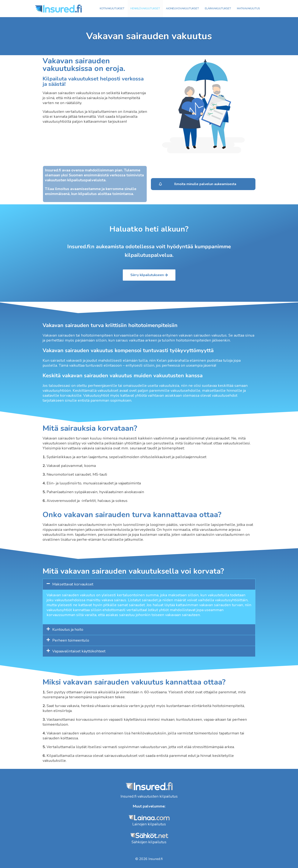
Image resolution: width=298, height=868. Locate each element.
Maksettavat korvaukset (73, 584)
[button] (203, 184)
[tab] (149, 584)
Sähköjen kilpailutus (149, 842)
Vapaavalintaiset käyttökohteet (79, 651)
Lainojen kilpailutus (149, 824)
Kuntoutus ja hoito (68, 629)
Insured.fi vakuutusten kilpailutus (149, 796)
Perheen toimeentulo (71, 640)
